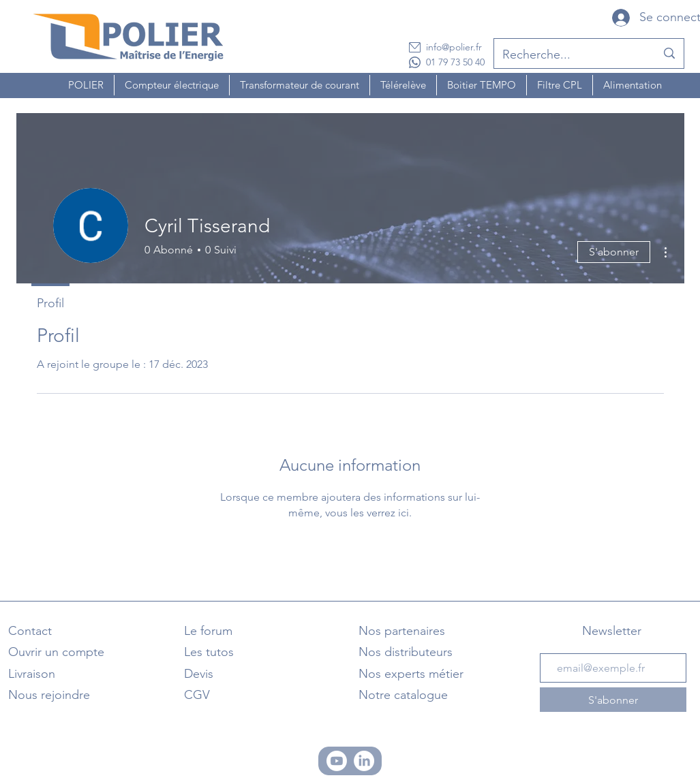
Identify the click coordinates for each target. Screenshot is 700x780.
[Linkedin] (364, 761)
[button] (86, 85)
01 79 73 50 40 (455, 62)
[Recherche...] (569, 55)
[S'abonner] (613, 700)
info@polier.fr (454, 47)
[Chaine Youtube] (337, 761)
